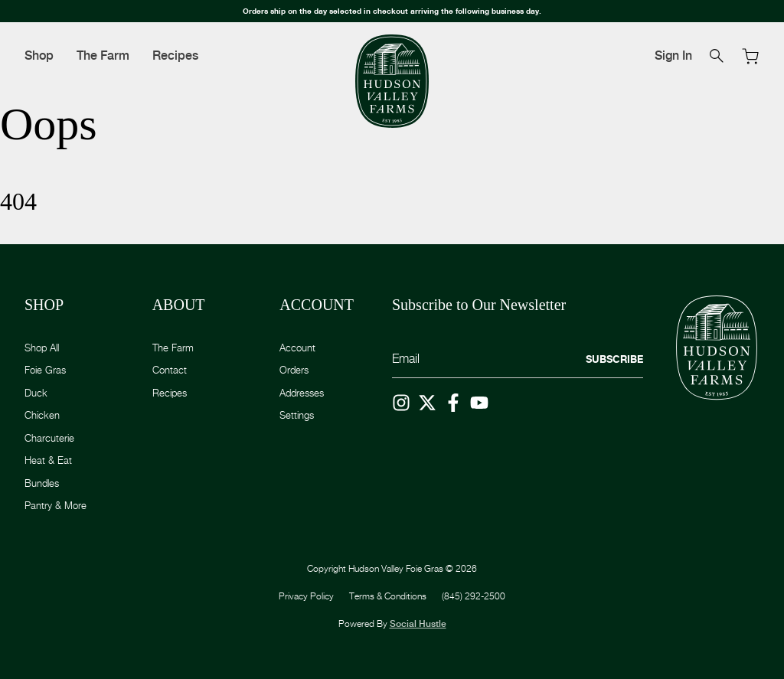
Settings (297, 415)
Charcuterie (49, 438)
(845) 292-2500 (474, 596)
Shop (39, 55)
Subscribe (614, 359)
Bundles (42, 483)
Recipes (175, 55)
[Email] (518, 359)
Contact (170, 370)
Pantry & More (56, 505)
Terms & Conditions (388, 596)
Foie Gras (45, 370)
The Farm (103, 55)
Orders (294, 370)
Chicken (42, 415)
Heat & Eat (48, 460)
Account (297, 348)
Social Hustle (418, 624)
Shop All (42, 348)
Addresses (302, 393)
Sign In (673, 55)
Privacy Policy (306, 596)
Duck (36, 393)
